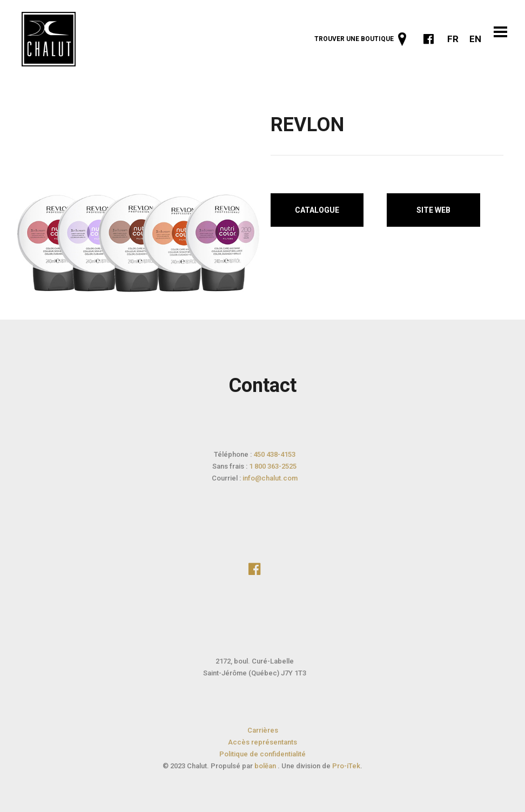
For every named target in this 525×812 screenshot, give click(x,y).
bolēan (266, 766)
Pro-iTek (346, 766)
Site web (433, 210)
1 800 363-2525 (273, 466)
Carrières (263, 730)
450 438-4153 (274, 454)
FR (453, 39)
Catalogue (317, 210)
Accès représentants (262, 742)
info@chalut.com (270, 478)
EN (475, 39)
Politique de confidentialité (262, 754)
